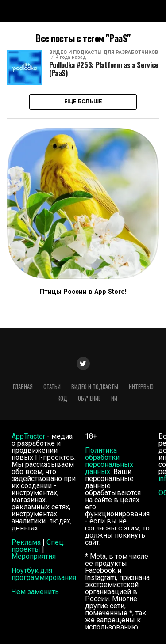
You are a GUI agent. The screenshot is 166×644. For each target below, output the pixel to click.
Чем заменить (35, 592)
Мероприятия (34, 556)
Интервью (141, 387)
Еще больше (83, 101)
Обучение (89, 398)
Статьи (52, 387)
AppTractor (28, 436)
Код (62, 398)
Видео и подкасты (95, 387)
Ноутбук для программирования (44, 574)
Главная (23, 387)
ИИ (114, 398)
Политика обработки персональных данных (109, 461)
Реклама (26, 542)
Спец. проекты (38, 546)
